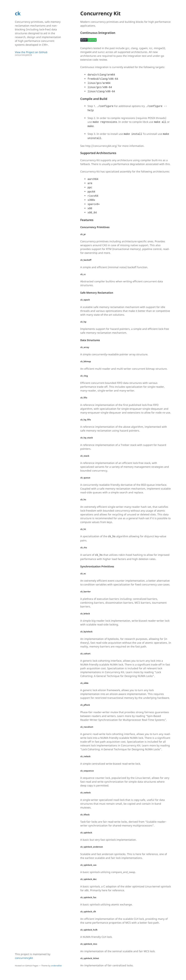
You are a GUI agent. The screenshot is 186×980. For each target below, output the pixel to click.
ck (18, 13)
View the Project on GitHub (39, 53)
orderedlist (56, 966)
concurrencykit (24, 958)
